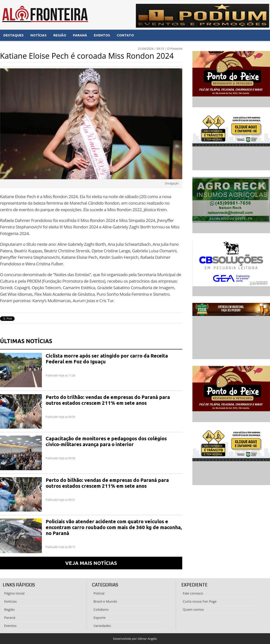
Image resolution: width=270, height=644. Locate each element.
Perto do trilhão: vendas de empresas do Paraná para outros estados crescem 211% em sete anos (108, 400)
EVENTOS (102, 35)
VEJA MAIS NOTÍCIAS (91, 563)
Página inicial (15, 593)
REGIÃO (60, 35)
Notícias (11, 601)
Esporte (100, 617)
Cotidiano (101, 609)
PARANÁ (80, 35)
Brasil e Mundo (105, 601)
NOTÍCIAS (38, 35)
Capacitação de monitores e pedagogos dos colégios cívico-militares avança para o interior (106, 441)
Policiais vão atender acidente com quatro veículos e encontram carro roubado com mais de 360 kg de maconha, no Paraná (114, 527)
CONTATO (125, 35)
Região (10, 609)
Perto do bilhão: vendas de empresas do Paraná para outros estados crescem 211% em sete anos (107, 483)
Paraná (10, 617)
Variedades (102, 626)
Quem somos (193, 609)
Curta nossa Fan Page (200, 601)
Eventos (10, 626)
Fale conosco (193, 593)
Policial (99, 593)
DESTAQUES (13, 35)
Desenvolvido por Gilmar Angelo (135, 639)
